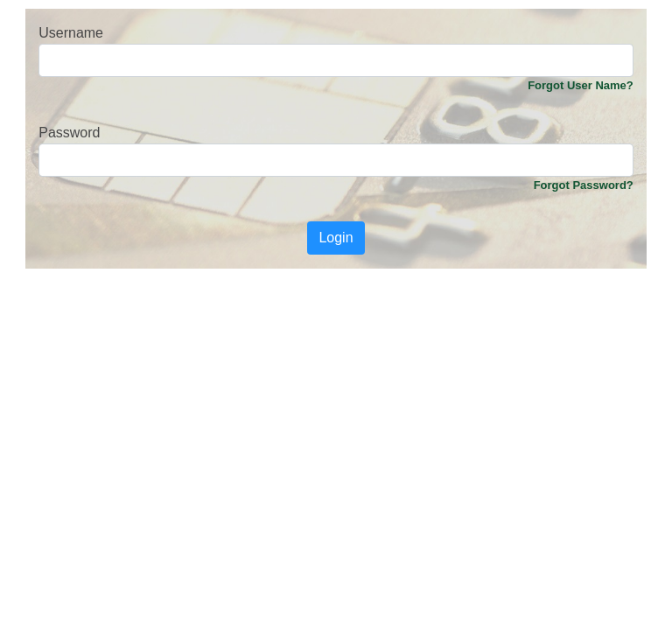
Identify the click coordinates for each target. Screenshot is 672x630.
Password (69, 133)
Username (71, 33)
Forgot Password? (584, 185)
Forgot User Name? (581, 85)
